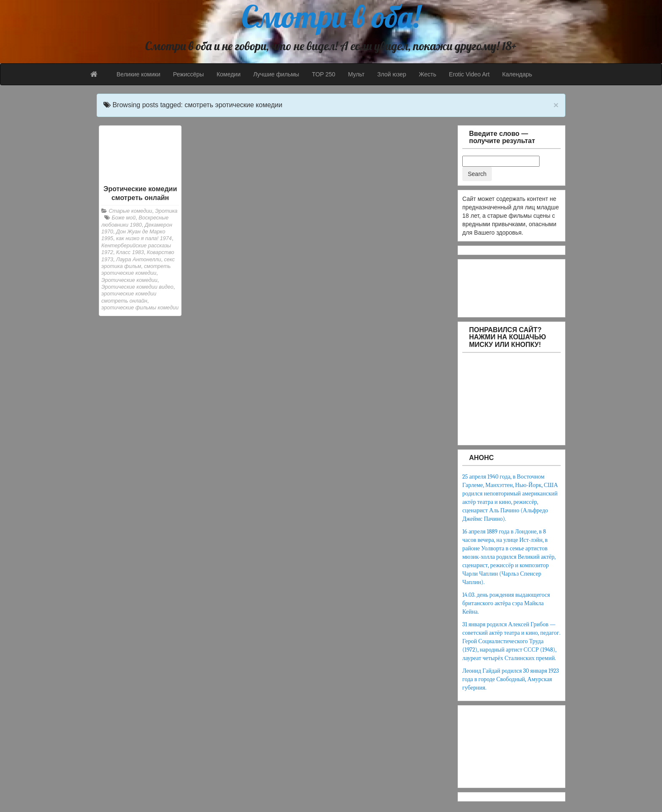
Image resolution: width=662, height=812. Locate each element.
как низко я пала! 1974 (144, 238)
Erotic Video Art (469, 74)
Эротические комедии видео (137, 287)
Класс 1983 (130, 252)
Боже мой (124, 218)
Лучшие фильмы (276, 74)
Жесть (427, 74)
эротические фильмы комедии (140, 308)
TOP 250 (324, 74)
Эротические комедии (129, 280)
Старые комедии (131, 211)
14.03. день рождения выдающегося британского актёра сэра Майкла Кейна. (506, 603)
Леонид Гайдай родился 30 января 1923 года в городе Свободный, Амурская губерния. (511, 679)
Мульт (356, 74)
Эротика (166, 211)
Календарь (517, 74)
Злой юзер (392, 74)
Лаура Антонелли (138, 260)
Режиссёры (189, 74)
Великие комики (138, 74)
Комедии (229, 74)
